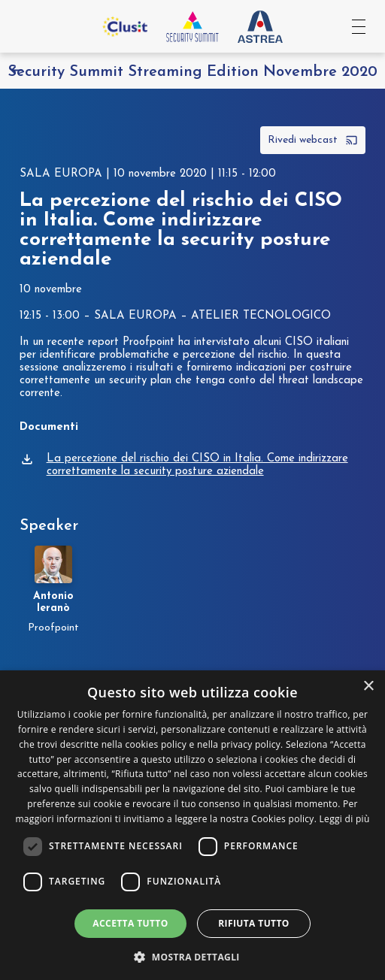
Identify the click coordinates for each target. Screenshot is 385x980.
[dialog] (192, 825)
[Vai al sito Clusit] (125, 26)
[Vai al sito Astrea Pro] (260, 26)
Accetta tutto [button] (130, 923)
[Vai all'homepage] (192, 26)
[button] (192, 956)
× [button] (368, 687)
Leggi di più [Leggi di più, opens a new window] (345, 819)
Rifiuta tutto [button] (254, 923)
